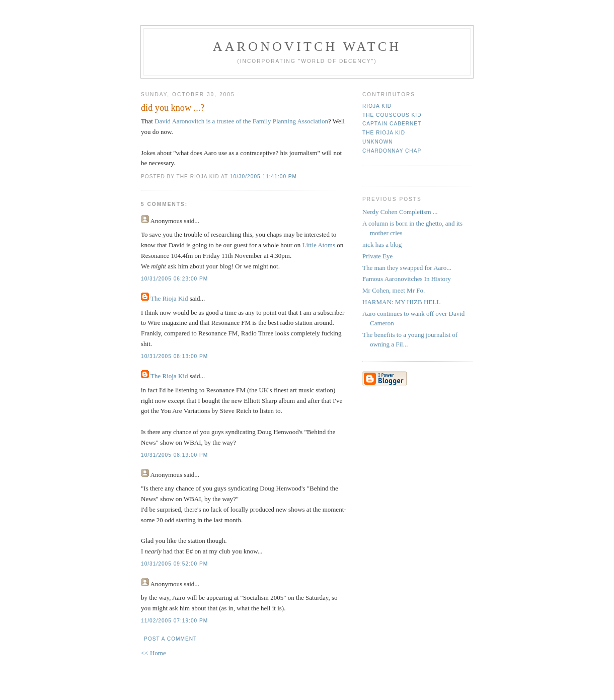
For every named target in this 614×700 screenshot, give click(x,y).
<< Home (153, 653)
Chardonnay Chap (392, 151)
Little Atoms (319, 245)
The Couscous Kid (392, 115)
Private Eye (377, 256)
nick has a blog (382, 244)
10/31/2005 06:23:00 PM (174, 279)
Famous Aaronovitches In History (407, 279)
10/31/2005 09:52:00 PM (174, 564)
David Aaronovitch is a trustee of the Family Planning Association (241, 121)
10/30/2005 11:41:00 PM (263, 177)
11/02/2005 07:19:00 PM (174, 621)
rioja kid (377, 106)
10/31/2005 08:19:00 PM (174, 455)
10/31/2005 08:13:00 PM (174, 356)
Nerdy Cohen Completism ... (400, 212)
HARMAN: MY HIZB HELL (401, 302)
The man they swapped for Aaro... (407, 268)
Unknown (378, 142)
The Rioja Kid (169, 298)
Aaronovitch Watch (307, 47)
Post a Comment (170, 639)
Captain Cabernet (392, 124)
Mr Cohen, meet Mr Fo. (394, 290)
